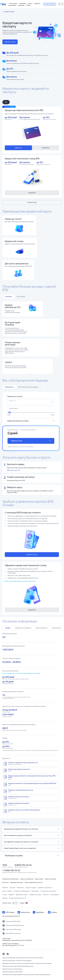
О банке (5, 888)
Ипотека (46, 895)
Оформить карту (13, 470)
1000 (5, 865)
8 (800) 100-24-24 (23, 865)
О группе (12, 888)
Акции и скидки (31, 888)
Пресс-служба (7, 891)
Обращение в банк (17, 882)
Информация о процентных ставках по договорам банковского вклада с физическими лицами (27, 963)
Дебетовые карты (22, 895)
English (24, 903)
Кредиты (11, 895)
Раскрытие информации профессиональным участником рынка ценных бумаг (23, 958)
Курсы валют (39, 879)
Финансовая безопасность (34, 882)
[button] (30, 3)
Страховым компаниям (48, 891)
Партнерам (35, 891)
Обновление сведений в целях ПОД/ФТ (12, 972)
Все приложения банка (11, 916)
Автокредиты (55, 895)
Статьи (5, 895)
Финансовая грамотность (18, 898)
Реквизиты (20, 888)
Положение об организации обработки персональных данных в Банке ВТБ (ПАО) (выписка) (26, 975)
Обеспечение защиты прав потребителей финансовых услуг (18, 966)
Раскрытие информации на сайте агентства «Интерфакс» (17, 961)
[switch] (61, 4)
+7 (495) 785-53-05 (11, 870)
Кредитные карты (36, 895)
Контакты (6, 882)
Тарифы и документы (45, 888)
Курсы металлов (51, 879)
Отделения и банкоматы (11, 879)
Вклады (5, 898)
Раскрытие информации (22, 891)
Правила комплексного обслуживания (12, 969)
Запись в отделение (27, 879)
